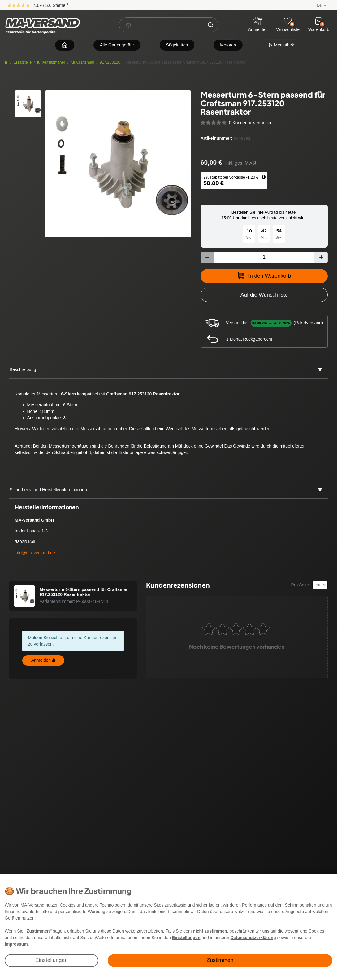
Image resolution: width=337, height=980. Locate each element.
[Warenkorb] (319, 21)
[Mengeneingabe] (264, 257)
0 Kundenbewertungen (251, 123)
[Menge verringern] (207, 257)
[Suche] (210, 25)
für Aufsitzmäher (51, 62)
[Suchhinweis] (128, 25)
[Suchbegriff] (161, 25)
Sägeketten (177, 45)
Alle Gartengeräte (117, 45)
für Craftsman (82, 62)
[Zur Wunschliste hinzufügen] (264, 295)
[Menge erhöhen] (321, 257)
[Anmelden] (258, 25)
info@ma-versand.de (35, 553)
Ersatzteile (23, 62)
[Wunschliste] (288, 21)
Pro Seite (300, 585)
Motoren (228, 45)
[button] (316, 5)
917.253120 (110, 62)
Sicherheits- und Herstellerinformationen (48, 490)
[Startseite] (6, 62)
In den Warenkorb (264, 276)
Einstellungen (52, 960)
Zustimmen (220, 960)
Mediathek (281, 45)
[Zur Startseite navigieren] (65, 45)
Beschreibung (23, 369)
